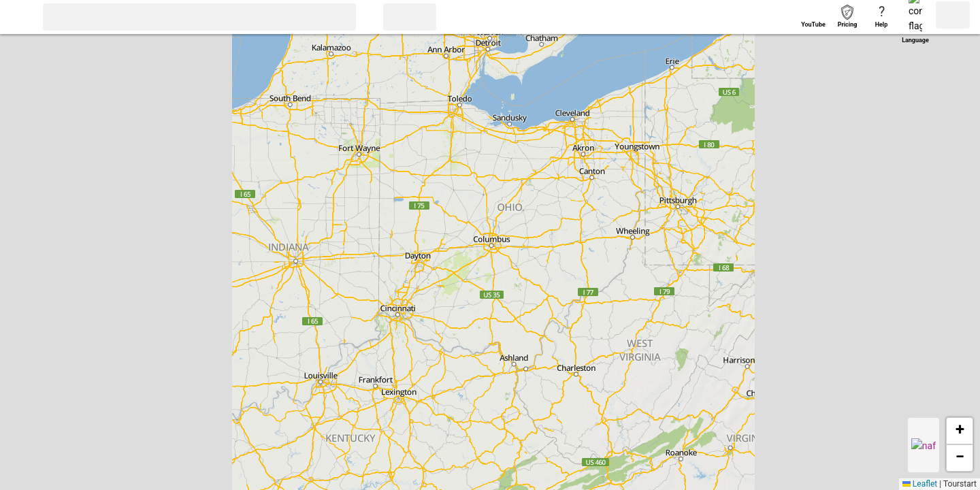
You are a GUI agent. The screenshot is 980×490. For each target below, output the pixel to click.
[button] (18, 18)
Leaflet (920, 484)
